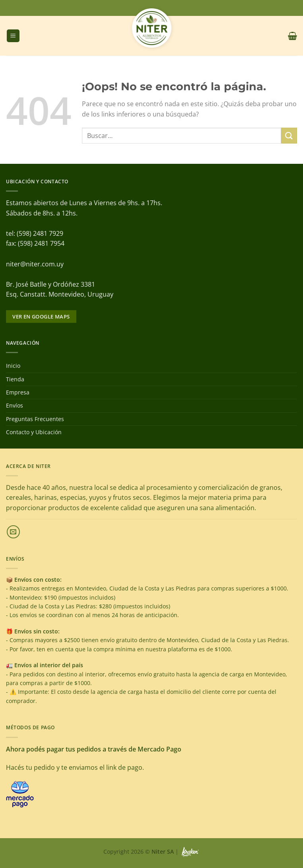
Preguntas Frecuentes (35, 419)
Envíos (15, 405)
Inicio (13, 366)
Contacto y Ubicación (34, 432)
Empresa (18, 392)
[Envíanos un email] (13, 532)
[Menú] (13, 36)
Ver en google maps (41, 317)
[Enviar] (289, 135)
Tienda (15, 379)
